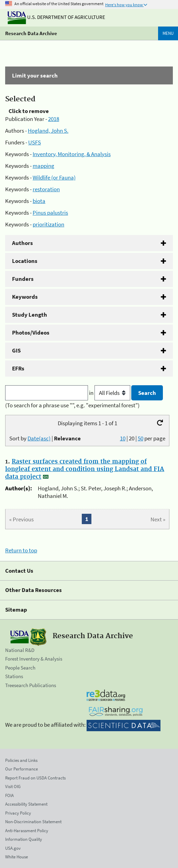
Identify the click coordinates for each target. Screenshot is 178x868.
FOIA (9, 795)
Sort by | (45, 438)
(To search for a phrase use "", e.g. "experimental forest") (72, 405)
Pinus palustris (50, 213)
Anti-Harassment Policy (27, 831)
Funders (23, 279)
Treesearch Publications (31, 685)
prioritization (48, 224)
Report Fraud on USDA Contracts (35, 778)
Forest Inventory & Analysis (34, 659)
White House (16, 857)
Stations (14, 676)
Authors (23, 243)
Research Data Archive (31, 33)
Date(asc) (39, 438)
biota (39, 201)
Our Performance (21, 769)
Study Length (30, 315)
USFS (35, 142)
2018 (54, 119)
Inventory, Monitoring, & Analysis (72, 154)
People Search (20, 668)
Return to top (21, 550)
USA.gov (13, 848)
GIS (16, 350)
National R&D (20, 650)
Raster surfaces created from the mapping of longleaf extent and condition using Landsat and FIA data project (85, 469)
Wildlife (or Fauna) (54, 177)
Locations (25, 261)
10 (123, 438)
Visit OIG (13, 787)
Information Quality (24, 839)
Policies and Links (21, 760)
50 (141, 438)
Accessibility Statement (26, 804)
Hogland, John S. (48, 131)
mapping (43, 166)
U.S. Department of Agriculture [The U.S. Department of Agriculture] (56, 17)
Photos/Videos (31, 333)
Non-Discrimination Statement (33, 822)
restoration (46, 189)
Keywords (25, 297)
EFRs (18, 368)
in (110, 393)
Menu (168, 33)
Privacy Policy (18, 813)
